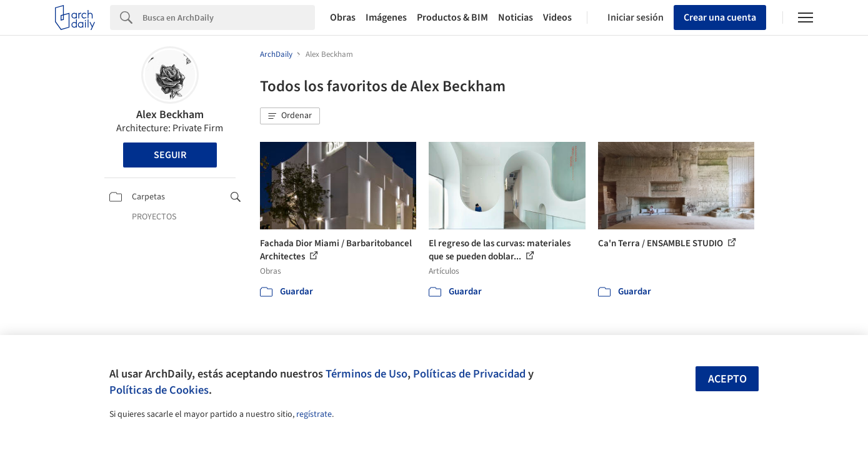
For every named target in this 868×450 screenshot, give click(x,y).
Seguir (170, 155)
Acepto (727, 379)
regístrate (314, 414)
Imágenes (386, 17)
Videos (557, 17)
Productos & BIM (452, 17)
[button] (290, 116)
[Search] (229, 17)
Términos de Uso (367, 374)
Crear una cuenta (720, 17)
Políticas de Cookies (159, 390)
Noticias (516, 17)
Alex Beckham (170, 115)
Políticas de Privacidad (469, 374)
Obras (343, 17)
